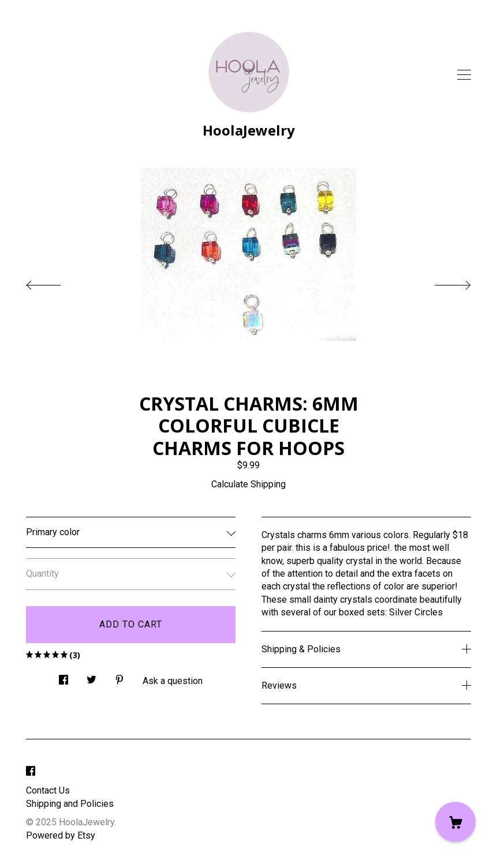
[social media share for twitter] (91, 677)
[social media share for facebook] (63, 677)
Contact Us (48, 790)
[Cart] (455, 822)
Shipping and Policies (70, 804)
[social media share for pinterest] (119, 677)
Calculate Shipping (248, 484)
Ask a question (173, 681)
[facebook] (31, 771)
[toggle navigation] (464, 75)
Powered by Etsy (61, 835)
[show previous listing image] (55, 282)
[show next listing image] (442, 282)
